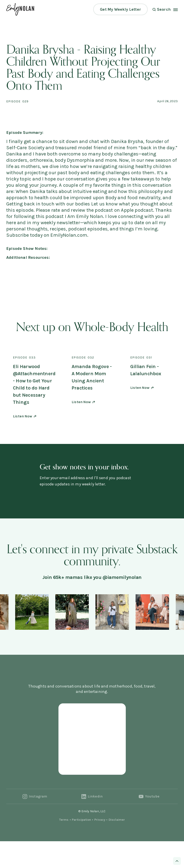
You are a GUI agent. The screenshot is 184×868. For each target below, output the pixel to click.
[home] (20, 9)
